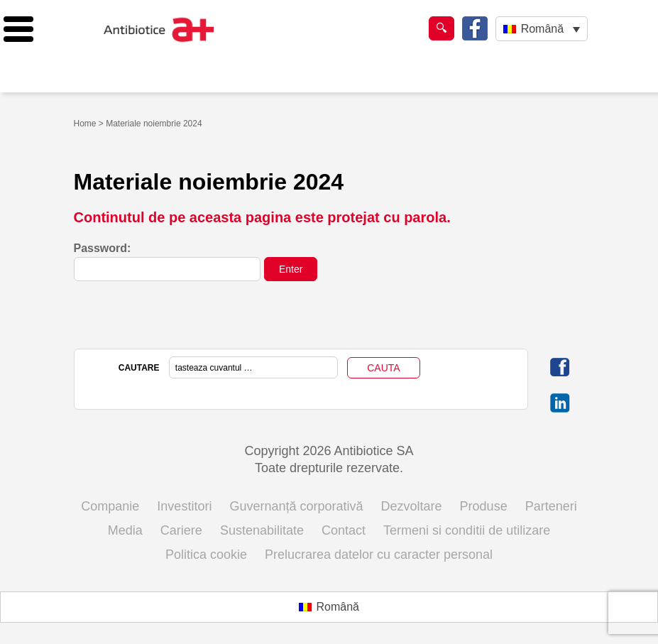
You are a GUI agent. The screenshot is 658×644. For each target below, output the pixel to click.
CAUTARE (139, 368)
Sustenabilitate (262, 530)
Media (125, 530)
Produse (484, 506)
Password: (168, 262)
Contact (344, 530)
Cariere (181, 530)
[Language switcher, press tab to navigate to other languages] (541, 29)
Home (85, 124)
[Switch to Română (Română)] (329, 607)
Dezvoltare (412, 506)
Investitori (184, 506)
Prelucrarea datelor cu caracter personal (379, 555)
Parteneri (551, 506)
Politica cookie (206, 555)
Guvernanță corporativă (296, 506)
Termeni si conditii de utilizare (467, 530)
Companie (110, 506)
